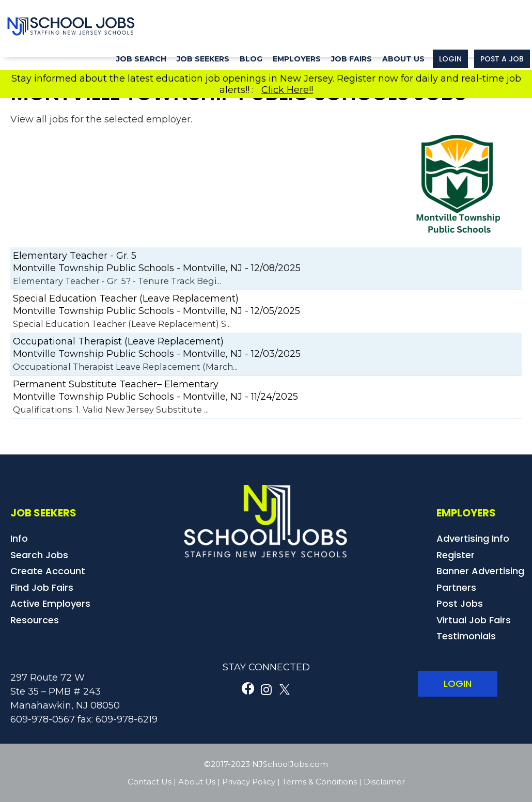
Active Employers (50, 603)
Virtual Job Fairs (474, 620)
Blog (251, 59)
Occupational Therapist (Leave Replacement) (118, 341)
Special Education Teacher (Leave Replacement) (126, 298)
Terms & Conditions (319, 782)
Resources (35, 620)
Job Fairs (351, 59)
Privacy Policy (249, 782)
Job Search (141, 59)
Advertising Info (473, 538)
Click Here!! (287, 90)
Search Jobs (39, 555)
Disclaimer (384, 782)
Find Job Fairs (42, 587)
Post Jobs (460, 603)
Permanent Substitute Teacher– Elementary (116, 384)
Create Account (48, 571)
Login (450, 59)
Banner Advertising (480, 571)
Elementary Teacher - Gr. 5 (75, 256)
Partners (456, 587)
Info (19, 538)
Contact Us (150, 782)
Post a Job (502, 59)
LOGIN (458, 683)
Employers (297, 59)
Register (456, 555)
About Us (403, 59)
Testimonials (466, 636)
